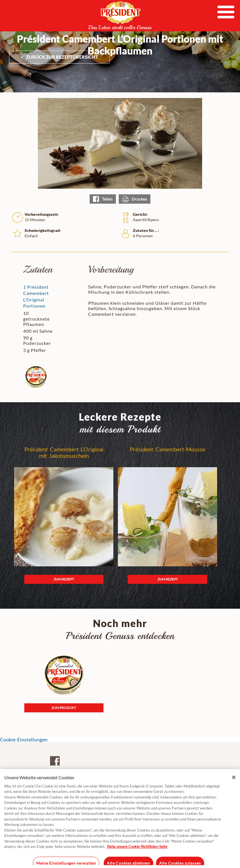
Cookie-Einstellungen (24, 740)
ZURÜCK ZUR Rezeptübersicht (62, 57)
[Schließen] (234, 777)
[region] (120, 819)
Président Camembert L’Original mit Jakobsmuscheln (64, 453)
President (120, 15)
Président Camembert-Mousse (167, 449)
